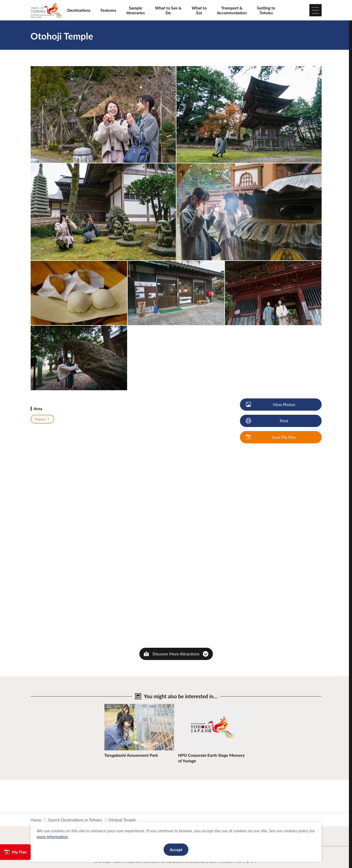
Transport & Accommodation (232, 10)
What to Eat (199, 10)
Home (36, 820)
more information (52, 836)
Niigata (42, 419)
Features (108, 10)
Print (268, 421)
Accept (176, 849)
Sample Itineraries (136, 10)
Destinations (79, 10)
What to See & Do (168, 10)
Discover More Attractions (176, 654)
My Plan (15, 852)
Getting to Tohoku (266, 10)
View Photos (271, 405)
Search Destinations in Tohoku (75, 820)
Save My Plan (271, 437)
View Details (116, 706)
